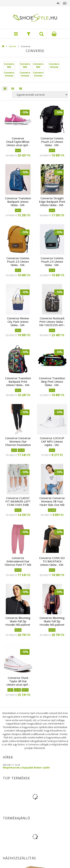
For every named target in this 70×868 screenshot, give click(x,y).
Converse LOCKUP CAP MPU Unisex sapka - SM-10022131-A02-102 (52, 443)
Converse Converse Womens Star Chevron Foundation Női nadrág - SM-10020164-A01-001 (18, 445)
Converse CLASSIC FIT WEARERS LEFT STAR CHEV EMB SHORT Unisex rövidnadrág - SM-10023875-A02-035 (18, 506)
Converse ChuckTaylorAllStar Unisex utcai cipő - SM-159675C (18, 143)
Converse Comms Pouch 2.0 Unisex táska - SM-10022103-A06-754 (18, 263)
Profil (65, 3)
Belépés (58, 3)
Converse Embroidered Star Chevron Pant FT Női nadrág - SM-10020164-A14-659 (18, 565)
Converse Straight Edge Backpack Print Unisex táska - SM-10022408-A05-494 (52, 203)
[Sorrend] (40, 95)
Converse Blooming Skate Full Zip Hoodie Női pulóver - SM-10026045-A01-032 (18, 625)
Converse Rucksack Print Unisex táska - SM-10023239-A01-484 (52, 323)
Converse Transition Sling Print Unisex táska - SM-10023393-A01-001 (52, 383)
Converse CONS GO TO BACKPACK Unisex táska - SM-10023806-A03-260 (52, 563)
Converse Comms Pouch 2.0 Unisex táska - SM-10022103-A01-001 (52, 143)
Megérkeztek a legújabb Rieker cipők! (26, 768)
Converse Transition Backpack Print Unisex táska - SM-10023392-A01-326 (18, 383)
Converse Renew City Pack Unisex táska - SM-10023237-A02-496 (18, 323)
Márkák (13, 46)
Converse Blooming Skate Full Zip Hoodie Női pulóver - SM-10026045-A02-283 (52, 625)
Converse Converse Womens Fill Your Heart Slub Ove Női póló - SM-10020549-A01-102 (52, 505)
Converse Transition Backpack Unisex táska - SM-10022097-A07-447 (18, 203)
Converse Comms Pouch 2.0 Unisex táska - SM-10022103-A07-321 (52, 263)
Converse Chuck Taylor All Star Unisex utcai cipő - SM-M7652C (18, 683)
